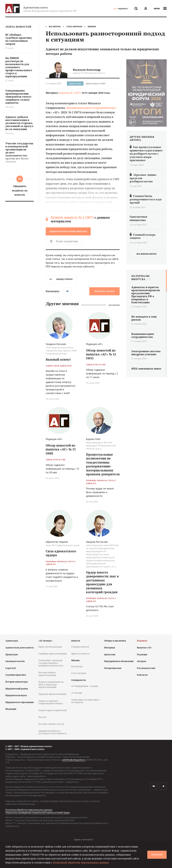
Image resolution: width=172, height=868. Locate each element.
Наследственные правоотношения (47, 674)
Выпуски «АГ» (144, 648)
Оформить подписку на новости (20, 190)
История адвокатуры (17, 682)
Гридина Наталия (56, 344)
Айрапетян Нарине (57, 542)
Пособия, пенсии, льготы (51, 724)
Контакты (142, 675)
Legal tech (11, 668)
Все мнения (114, 305)
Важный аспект (58, 359)
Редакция (142, 654)
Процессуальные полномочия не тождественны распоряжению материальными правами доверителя (103, 464)
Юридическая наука (16, 695)
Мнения (92, 26)
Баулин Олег (93, 439)
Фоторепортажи (113, 668)
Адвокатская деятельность (20, 648)
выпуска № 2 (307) (70, 93)
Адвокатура (75, 83)
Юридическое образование (20, 702)
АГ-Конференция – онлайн (85, 686)
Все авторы (55, 26)
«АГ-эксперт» (46, 641)
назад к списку (61, 279)
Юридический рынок (17, 689)
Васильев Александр (87, 70)
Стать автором (74, 26)
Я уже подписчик (64, 241)
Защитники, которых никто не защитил (85, 701)
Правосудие (12, 654)
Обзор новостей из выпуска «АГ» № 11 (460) (61, 449)
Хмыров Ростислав (97, 542)
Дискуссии (110, 654)
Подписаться (68, 231)
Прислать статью (104, 291)
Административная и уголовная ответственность (53, 732)
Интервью (110, 648)
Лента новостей (18, 27)
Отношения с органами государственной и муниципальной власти (51, 663)
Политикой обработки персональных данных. (81, 863)
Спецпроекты (79, 680)
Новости (76, 641)
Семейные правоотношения (53, 654)
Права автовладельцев (50, 647)
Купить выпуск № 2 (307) (72, 217)
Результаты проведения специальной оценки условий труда (37, 812)
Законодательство (15, 661)
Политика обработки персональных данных (29, 810)
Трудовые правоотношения (52, 694)
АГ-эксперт (77, 693)
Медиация (11, 709)
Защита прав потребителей (52, 710)
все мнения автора (147, 254)
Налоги (42, 717)
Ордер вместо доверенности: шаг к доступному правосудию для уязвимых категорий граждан (102, 582)
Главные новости (80, 647)
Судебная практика (16, 675)
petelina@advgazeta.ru (74, 760)
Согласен (157, 855)
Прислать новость (81, 654)
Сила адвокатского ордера (61, 553)
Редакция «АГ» (94, 344)
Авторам (142, 661)
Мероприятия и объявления (119, 661)
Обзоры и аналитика (115, 641)
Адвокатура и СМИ (95, 83)
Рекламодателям (146, 668)
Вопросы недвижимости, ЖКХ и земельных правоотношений (51, 685)
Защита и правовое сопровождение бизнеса (51, 702)
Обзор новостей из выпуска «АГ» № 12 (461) (101, 354)
